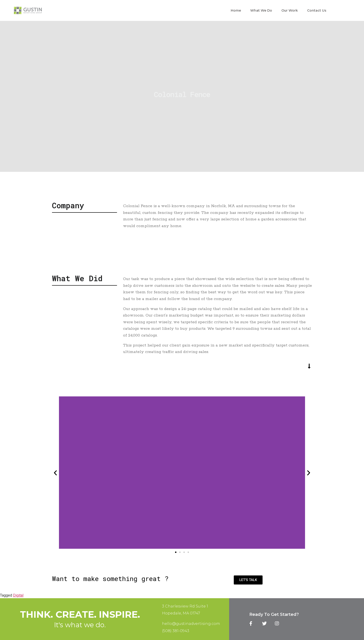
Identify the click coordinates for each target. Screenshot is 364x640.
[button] (176, 552)
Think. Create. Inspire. (80, 614)
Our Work (290, 10)
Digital (18, 595)
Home (236, 10)
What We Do (261, 10)
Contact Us (317, 10)
